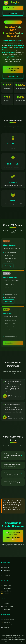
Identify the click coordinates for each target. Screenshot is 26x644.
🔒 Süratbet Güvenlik (6, 589)
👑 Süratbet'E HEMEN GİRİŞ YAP (13, 72)
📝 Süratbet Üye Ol (6, 570)
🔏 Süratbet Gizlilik (6, 624)
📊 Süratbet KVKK (6, 630)
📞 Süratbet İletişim (6, 610)
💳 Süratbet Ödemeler (6, 591)
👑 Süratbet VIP (5, 594)
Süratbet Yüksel (8, 304)
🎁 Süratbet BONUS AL (13, 79)
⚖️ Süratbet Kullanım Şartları (8, 622)
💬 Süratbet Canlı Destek (7, 607)
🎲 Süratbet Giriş (5, 568)
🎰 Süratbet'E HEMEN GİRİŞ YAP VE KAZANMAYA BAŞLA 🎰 (13, 536)
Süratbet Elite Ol (9, 347)
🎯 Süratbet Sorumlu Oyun (7, 627)
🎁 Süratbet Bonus (6, 573)
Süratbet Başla (8, 268)
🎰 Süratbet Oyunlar (6, 576)
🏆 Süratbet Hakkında (6, 586)
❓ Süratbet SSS (5, 605)
